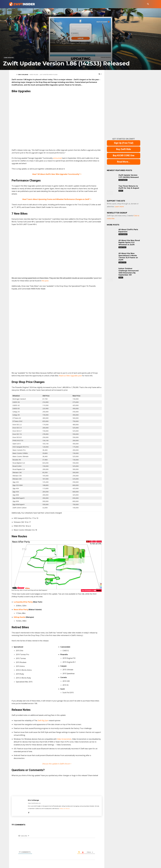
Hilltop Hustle (20, 617)
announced (57, 158)
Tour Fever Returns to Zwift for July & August (129, 187)
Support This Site (116, 201)
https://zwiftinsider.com (34, 803)
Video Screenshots (64, 739)
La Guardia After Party (23, 602)
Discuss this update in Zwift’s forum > (57, 764)
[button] (148, 4)
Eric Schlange (23, 75)
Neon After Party (21, 610)
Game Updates (9, 58)
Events (121, 191)
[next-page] (111, 193)
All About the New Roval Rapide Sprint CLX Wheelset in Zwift (129, 243)
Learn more (119, 207)
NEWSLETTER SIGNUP (117, 213)
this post (45, 281)
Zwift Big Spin (43, 721)
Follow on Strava (65, 808)
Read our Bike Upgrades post (70, 376)
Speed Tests (122, 247)
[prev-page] (108, 193)
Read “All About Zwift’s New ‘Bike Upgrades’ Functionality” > (57, 174)
